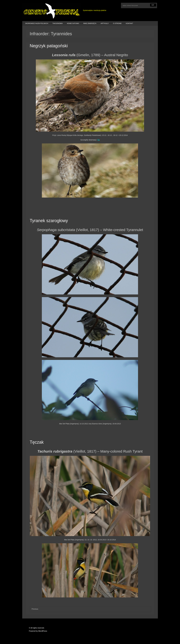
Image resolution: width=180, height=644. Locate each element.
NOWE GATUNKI (73, 23)
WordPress (43, 631)
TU (99, 140)
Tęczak (37, 442)
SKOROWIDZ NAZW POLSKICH (37, 23)
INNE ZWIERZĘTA (90, 23)
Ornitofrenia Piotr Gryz (51, 11)
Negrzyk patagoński (49, 46)
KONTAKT (129, 23)
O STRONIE (117, 23)
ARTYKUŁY (105, 23)
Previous (35, 609)
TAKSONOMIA (58, 23)
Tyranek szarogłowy (49, 221)
